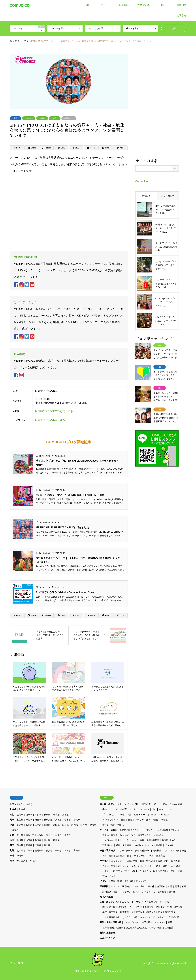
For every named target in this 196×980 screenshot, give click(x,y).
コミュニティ (117, 861)
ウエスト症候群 (155, 845)
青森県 (38, 815)
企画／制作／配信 (135, 861)
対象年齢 (124, 5)
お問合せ (181, 16)
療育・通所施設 (107, 850)
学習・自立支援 (110, 912)
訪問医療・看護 (110, 892)
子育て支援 (137, 912)
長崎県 (58, 850)
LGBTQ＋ (126, 902)
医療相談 (127, 886)
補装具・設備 (106, 897)
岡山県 (47, 840)
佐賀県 (49, 850)
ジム (134, 866)
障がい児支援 (109, 907)
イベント (104, 881)
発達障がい (159, 835)
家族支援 (124, 912)
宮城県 (65, 815)
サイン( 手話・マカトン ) (114, 825)
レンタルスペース (146, 871)
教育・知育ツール (165, 866)
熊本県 (20, 850)
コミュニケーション (159, 815)
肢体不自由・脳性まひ (113, 840)
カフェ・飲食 (109, 866)
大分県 (29, 850)
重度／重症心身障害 (150, 840)
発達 (177, 886)
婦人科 (151, 886)
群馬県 (77, 820)
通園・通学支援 (175, 907)
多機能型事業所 (143, 850)
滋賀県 (68, 835)
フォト (113, 876)
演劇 (154, 809)
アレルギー (176, 830)
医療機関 (104, 886)
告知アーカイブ (107, 938)
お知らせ (163, 5)
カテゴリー (104, 5)
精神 (136, 886)
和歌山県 (30, 835)
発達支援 (160, 856)
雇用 (170, 922)
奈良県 (20, 835)
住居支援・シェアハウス (153, 922)
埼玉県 (38, 820)
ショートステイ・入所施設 (153, 917)
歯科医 (172, 892)
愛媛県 (29, 845)
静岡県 (75, 825)
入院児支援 (174, 917)
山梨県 (65, 825)
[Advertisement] (157, 106)
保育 (129, 856)
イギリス (32, 861)
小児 (170, 886)
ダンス (157, 804)
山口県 (29, 840)
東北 (12, 815)
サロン (106, 871)
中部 (12, 825)
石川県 (29, 825)
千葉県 (29, 820)
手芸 (105, 809)
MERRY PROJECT (26, 257)
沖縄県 (20, 856)
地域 (87, 5)
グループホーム (131, 922)
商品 (55, 118)
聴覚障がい (108, 845)
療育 (184, 850)
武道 (120, 804)
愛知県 (93, 825)
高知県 (20, 845)
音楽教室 (146, 804)
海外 (12, 861)
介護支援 (122, 907)
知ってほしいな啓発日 (110, 971)
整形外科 (161, 886)
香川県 (47, 845)
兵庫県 (58, 835)
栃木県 (68, 820)
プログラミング (110, 815)
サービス (104, 861)
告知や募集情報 (107, 933)
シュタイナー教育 (118, 809)
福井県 (47, 825)
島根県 (20, 840)
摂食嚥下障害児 (110, 835)
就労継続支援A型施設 (113, 928)
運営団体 (181, 5)
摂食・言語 (108, 856)
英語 (123, 820)
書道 (130, 820)
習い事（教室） (107, 804)
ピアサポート (167, 902)
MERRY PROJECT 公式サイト (54, 411)
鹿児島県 (39, 850)
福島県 (20, 815)
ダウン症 (169, 845)
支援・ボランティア (109, 902)
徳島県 (38, 845)
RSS (23, 963)
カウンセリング (172, 850)
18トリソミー (148, 830)
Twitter (15, 963)
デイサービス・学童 (144, 856)
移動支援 (160, 907)
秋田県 (47, 815)
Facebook (19, 963)
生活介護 (169, 928)
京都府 (49, 835)
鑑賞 (42, 118)
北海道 (13, 809)
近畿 (12, 835)
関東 (12, 820)
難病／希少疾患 (123, 845)
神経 (184, 886)
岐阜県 (84, 825)
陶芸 (129, 815)
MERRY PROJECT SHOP (51, 420)
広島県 (56, 840)
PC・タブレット (110, 820)
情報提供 (151, 861)
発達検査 (157, 850)
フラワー (139, 820)
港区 (15, 118)
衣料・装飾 (177, 871)
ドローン (145, 809)
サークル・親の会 (108, 830)
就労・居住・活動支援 (111, 922)
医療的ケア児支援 (153, 912)
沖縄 (12, 856)
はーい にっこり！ (25, 302)
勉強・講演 (116, 881)
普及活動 (129, 881)
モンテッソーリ (166, 809)
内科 (143, 886)
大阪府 (40, 835)
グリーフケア (136, 907)
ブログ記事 (143, 5)
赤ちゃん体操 (176, 804)
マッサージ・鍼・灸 (130, 892)
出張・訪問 (163, 861)
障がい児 (124, 835)
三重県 (38, 825)
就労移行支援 (156, 928)
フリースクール (125, 850)
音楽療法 (120, 856)
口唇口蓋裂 (163, 830)
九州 (12, 850)
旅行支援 (175, 861)
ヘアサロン (163, 871)
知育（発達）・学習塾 (157, 820)
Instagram (11, 963)
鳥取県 (38, 840)
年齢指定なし (69, 118)
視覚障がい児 (168, 840)
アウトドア (29, 118)
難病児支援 (170, 912)
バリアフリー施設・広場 (123, 871)
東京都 (20, 820)
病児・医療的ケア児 (141, 835)
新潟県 (15, 830)
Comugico (142, 182)
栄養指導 (146, 892)
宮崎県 (77, 850)
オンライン (123, 866)
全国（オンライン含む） (21, 804)
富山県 (56, 825)
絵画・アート (141, 815)
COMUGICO (160, 963)
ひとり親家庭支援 (111, 917)
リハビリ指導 (160, 892)
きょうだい (132, 840)
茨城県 (58, 820)
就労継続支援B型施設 (136, 928)
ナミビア (21, 861)
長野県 (20, 825)
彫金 (165, 804)
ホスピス (115, 886)
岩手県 (56, 815)
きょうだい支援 (130, 917)
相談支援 (149, 907)
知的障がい (139, 845)
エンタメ (134, 809)
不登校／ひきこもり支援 (146, 902)
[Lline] (61, 148)
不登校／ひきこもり (129, 830)
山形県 (29, 815)
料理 (122, 815)
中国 (12, 840)
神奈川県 (48, 820)
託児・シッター (146, 866)
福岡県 (68, 850)
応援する (92, 971)
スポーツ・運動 (132, 804)
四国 (12, 845)
